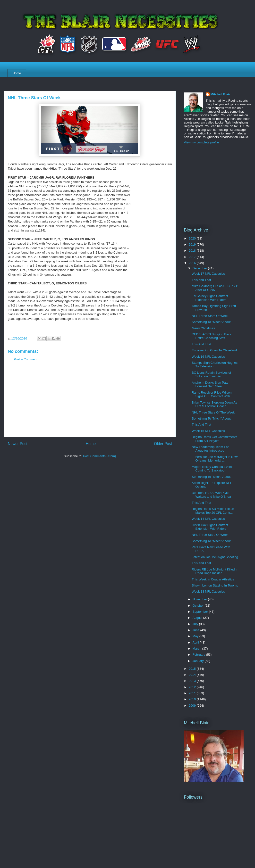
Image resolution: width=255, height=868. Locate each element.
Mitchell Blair (220, 94)
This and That (201, 280)
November (200, 599)
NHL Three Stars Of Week (210, 316)
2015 (193, 669)
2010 (193, 699)
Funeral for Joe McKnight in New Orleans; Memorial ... (215, 459)
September (201, 612)
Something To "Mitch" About (211, 322)
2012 (193, 687)
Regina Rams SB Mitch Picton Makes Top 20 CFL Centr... (213, 511)
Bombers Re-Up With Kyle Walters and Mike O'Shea (211, 495)
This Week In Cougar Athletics (213, 579)
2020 (193, 238)
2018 (193, 251)
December (200, 268)
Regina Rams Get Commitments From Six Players (214, 439)
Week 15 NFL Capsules (208, 431)
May (196, 636)
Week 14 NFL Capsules (208, 519)
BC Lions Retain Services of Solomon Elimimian (211, 375)
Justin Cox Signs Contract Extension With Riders (210, 527)
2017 (193, 257)
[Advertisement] (90, 403)
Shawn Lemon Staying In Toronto (215, 585)
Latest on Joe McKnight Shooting (215, 557)
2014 (193, 675)
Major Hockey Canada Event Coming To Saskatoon (212, 469)
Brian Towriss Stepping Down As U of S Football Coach (214, 404)
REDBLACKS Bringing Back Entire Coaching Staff (211, 336)
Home (17, 73)
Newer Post (18, 444)
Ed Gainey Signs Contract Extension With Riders (210, 298)
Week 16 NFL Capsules (208, 357)
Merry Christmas (203, 328)
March (197, 649)
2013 (193, 681)
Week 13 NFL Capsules (208, 591)
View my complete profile (201, 142)
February (199, 655)
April (196, 642)
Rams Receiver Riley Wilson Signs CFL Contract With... (212, 394)
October (199, 606)
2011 (193, 693)
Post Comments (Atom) (99, 456)
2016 (193, 263)
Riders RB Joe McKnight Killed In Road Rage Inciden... (215, 571)
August (198, 618)
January (199, 661)
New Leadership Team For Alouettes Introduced (210, 449)
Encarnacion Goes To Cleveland (214, 350)
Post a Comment (26, 359)
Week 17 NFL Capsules (208, 274)
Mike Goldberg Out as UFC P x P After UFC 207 (215, 288)
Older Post (163, 444)
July (196, 624)
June (196, 630)
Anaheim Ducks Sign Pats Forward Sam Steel (210, 384)
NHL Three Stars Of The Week (213, 412)
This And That (201, 344)
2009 (193, 706)
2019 (193, 244)
